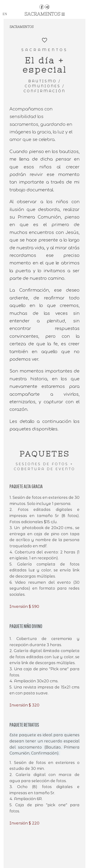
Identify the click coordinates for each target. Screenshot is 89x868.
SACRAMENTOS (45, 14)
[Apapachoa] (44, 2)
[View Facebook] (42, 7)
